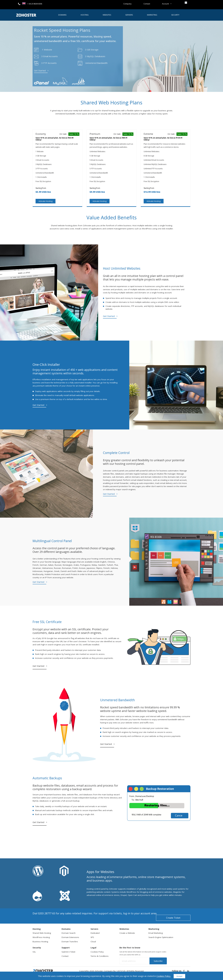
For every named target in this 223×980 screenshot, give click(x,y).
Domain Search (69, 933)
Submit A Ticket (68, 952)
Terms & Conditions (100, 956)
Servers (129, 15)
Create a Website (127, 933)
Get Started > (41, 71)
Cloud (93, 942)
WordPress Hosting (41, 937)
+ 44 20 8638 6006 (35, 4)
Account (166, 4)
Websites (107, 15)
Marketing (152, 15)
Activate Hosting (46, 201)
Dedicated (95, 933)
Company (127, 4)
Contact (147, 4)
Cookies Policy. (164, 976)
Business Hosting (40, 942)
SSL (34, 952)
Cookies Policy (97, 952)
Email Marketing (156, 933)
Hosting (85, 15)
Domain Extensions (70, 937)
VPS (92, 937)
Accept (179, 976)
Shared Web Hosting (42, 933)
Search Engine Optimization (161, 937)
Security (175, 15)
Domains (62, 15)
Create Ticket (173, 918)
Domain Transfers (70, 942)
